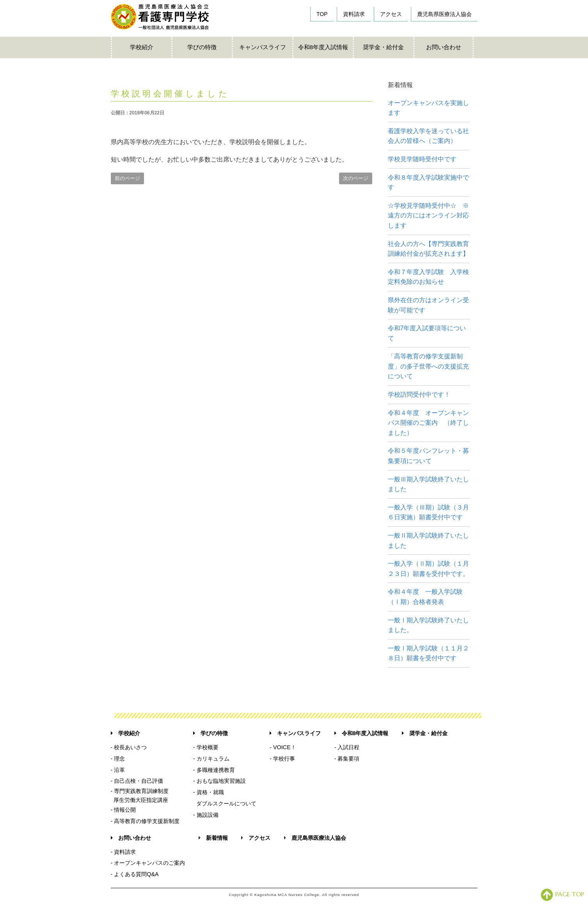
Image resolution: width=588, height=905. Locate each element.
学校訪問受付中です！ (419, 395)
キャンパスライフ (263, 47)
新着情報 (217, 838)
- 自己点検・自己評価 (137, 781)
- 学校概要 (206, 747)
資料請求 (354, 14)
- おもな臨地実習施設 (219, 781)
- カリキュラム (211, 759)
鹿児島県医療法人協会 (444, 14)
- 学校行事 (282, 759)
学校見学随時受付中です (422, 159)
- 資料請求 (123, 852)
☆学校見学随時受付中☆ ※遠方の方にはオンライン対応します (428, 216)
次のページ (356, 178)
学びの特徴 (202, 47)
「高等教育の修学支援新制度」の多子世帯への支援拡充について (428, 366)
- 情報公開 (123, 810)
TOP (322, 14)
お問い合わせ (444, 47)
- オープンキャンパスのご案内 (148, 863)
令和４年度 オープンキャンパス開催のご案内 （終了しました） (428, 423)
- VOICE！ (283, 747)
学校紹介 (142, 47)
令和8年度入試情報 (323, 47)
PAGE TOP (562, 894)
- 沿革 (118, 770)
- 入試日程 (347, 747)
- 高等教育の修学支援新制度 (145, 821)
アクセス (391, 14)
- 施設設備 (206, 815)
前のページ (127, 178)
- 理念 (118, 759)
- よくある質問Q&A (135, 874)
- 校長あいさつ (129, 747)
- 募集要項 (347, 759)
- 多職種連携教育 (214, 770)
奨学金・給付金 (383, 47)
